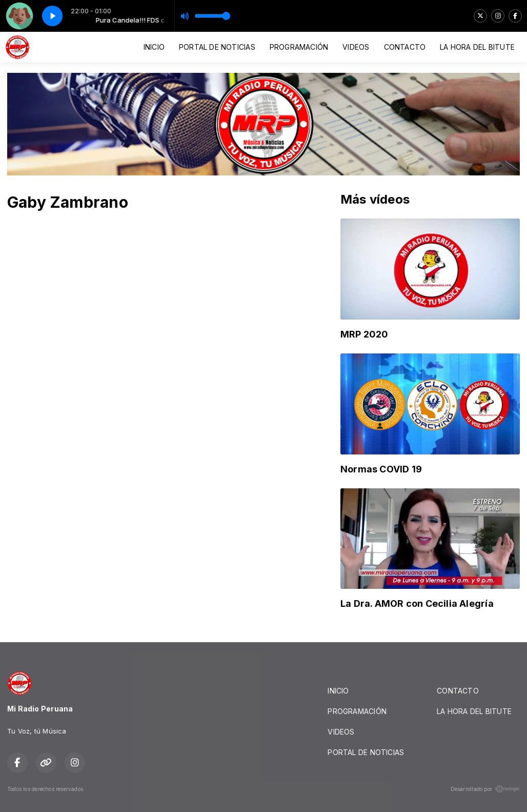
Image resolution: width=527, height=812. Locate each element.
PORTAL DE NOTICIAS (217, 47)
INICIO (154, 47)
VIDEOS (356, 47)
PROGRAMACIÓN (299, 47)
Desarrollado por (485, 789)
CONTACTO (405, 47)
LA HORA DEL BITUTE (477, 47)
